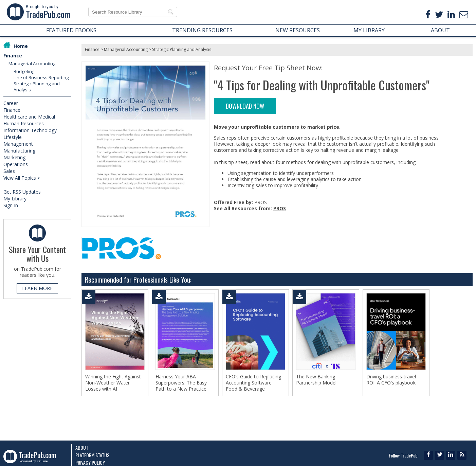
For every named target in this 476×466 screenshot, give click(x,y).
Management (18, 144)
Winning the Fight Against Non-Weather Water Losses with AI (113, 383)
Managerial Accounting (32, 64)
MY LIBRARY (369, 30)
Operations (16, 164)
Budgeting (24, 71)
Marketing (14, 157)
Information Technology (30, 130)
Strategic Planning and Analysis (182, 49)
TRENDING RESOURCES (202, 30)
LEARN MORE (37, 288)
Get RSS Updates (22, 192)
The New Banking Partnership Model (316, 380)
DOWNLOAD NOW (245, 106)
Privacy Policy (90, 462)
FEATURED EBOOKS (71, 30)
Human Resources (24, 123)
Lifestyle (13, 137)
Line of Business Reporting (41, 77)
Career (11, 103)
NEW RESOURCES (298, 30)
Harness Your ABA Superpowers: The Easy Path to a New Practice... (182, 383)
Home (21, 46)
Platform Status (92, 455)
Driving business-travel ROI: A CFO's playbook (391, 380)
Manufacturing (19, 151)
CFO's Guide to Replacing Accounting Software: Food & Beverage (253, 383)
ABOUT (440, 30)
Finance (13, 56)
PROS (280, 208)
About (82, 447)
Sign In (11, 205)
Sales (9, 171)
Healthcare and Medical (29, 117)
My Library (15, 199)
